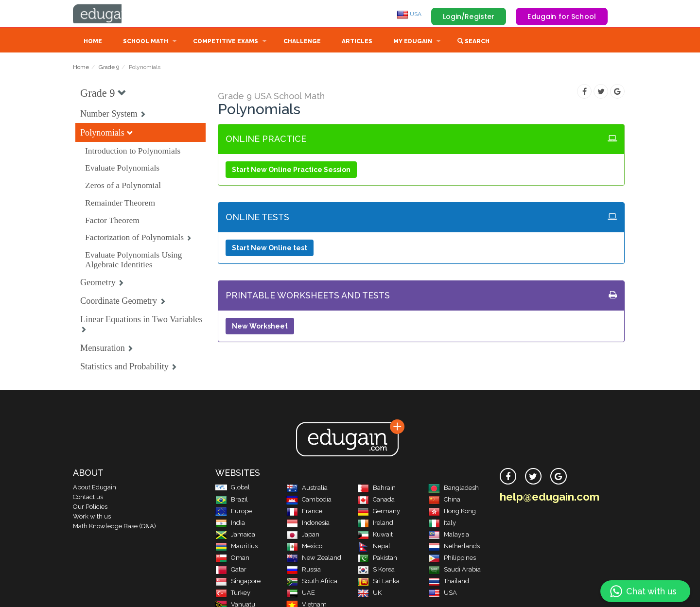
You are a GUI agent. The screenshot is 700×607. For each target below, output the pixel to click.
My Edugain (413, 42)
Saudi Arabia (455, 570)
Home (93, 42)
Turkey (233, 594)
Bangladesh (454, 489)
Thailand (449, 582)
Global (233, 488)
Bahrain (376, 489)
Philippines (452, 559)
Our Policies (90, 508)
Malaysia (449, 535)
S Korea (376, 570)
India (230, 524)
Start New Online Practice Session (291, 171)
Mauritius (236, 547)
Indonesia (308, 524)
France (304, 512)
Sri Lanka (378, 582)
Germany (379, 512)
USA (409, 14)
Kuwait (375, 535)
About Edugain (95, 488)
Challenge (302, 42)
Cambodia (309, 500)
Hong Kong (452, 512)
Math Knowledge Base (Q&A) (114, 527)
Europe (234, 512)
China (444, 500)
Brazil (232, 500)
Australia (307, 489)
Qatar (231, 570)
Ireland (375, 524)
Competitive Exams (226, 42)
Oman (232, 559)
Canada (376, 500)
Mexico (304, 547)
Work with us (92, 517)
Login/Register (469, 17)
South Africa (312, 582)
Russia (304, 570)
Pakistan (377, 559)
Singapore (238, 582)
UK (369, 594)
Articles (357, 42)
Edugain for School (562, 17)
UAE (301, 594)
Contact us (88, 498)
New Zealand (314, 559)
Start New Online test (270, 249)
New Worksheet (260, 327)
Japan (303, 535)
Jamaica (235, 535)
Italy (442, 524)
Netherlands (454, 547)
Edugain (109, 14)
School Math (146, 42)
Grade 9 (109, 68)
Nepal (374, 547)
